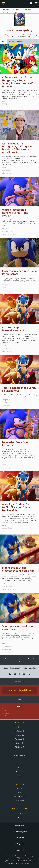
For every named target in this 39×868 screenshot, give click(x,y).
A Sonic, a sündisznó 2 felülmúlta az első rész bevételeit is (16, 507)
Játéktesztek (19, 731)
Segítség (19, 813)
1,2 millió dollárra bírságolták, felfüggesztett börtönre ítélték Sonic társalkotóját (19, 148)
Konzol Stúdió (19, 801)
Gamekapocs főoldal (3, 3)
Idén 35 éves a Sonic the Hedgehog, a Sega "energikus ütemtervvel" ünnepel (17, 82)
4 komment (6, 650)
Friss (3, 42)
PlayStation (20, 764)
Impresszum (19, 826)
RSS (19, 817)
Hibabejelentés (20, 844)
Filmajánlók (20, 735)
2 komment (6, 173)
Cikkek (11, 42)
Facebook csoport (20, 797)
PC (19, 760)
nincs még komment (10, 107)
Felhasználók (20, 739)
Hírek (19, 727)
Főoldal (6, 9)
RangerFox (6, 228)
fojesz (4, 583)
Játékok (16, 9)
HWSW (19, 789)
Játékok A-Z (20, 747)
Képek (20, 42)
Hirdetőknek (20, 850)
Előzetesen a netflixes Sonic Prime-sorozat (19, 273)
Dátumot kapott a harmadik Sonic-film (15, 329)
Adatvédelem (19, 838)
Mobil (20, 776)
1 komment (6, 406)
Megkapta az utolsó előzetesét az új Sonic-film (18, 569)
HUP (20, 793)
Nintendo (20, 772)
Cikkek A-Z (19, 743)
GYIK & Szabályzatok (20, 832)
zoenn (4, 101)
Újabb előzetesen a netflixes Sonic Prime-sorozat (16, 213)
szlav (4, 167)
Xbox (20, 768)
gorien (5, 462)
